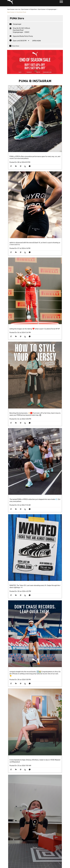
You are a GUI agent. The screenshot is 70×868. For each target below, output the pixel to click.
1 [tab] (35, 74)
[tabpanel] (35, 63)
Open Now (37, 43)
